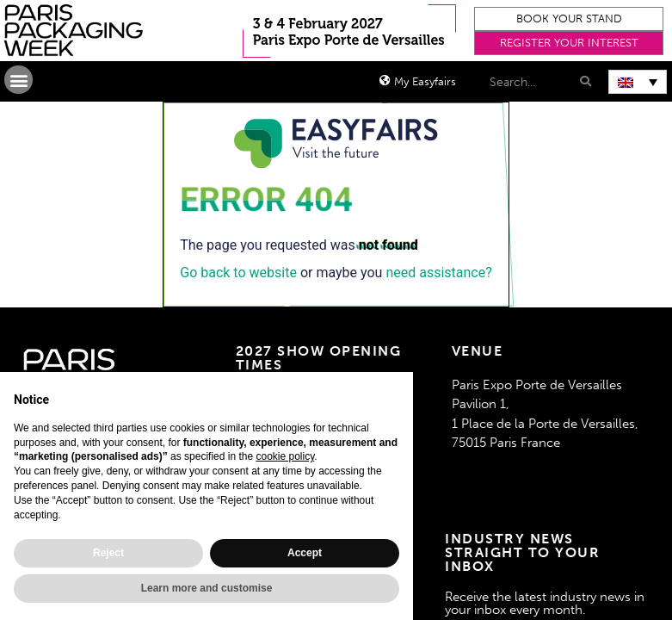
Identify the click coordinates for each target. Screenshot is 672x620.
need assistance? (438, 273)
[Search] (584, 81)
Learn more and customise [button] (207, 588)
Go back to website (238, 273)
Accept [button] (305, 553)
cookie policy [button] (285, 456)
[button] (569, 19)
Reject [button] (108, 553)
